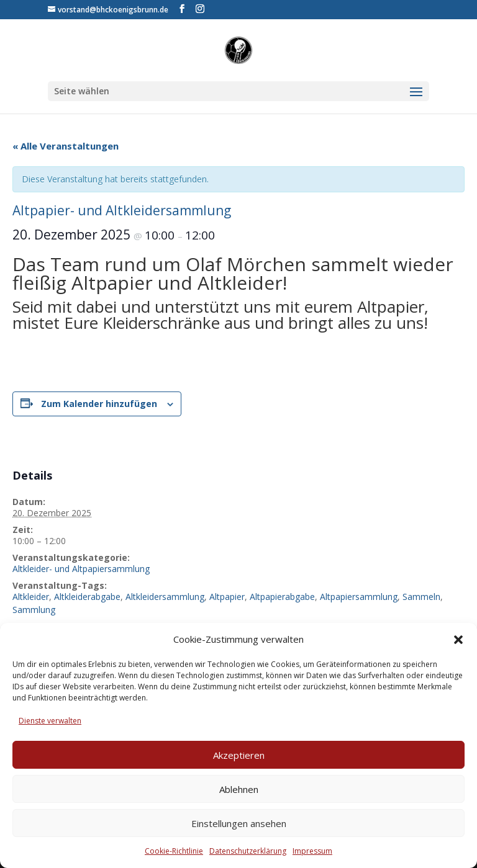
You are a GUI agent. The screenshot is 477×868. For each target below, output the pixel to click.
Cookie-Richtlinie (174, 851)
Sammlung (34, 610)
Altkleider (31, 597)
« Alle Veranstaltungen (66, 146)
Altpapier (227, 597)
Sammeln (421, 597)
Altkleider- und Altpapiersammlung (81, 569)
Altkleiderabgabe (87, 597)
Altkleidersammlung (165, 597)
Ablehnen (239, 789)
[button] (458, 640)
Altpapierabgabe (282, 597)
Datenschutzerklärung (248, 851)
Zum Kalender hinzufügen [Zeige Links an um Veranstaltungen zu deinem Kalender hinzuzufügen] (99, 404)
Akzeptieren (239, 755)
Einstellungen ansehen (239, 823)
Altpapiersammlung (359, 597)
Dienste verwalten (50, 721)
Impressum (312, 851)
